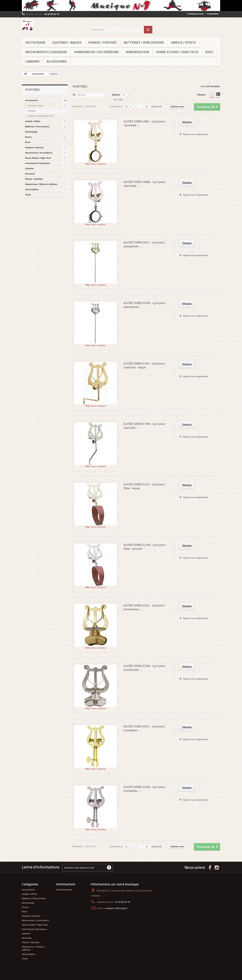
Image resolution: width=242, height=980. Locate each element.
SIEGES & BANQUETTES (41, 116)
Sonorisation (138, 52)
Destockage (35, 42)
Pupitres (32, 111)
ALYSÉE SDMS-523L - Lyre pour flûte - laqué (144, 486)
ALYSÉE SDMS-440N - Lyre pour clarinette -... (145, 184)
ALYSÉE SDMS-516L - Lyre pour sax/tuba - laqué (144, 365)
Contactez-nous (196, 14)
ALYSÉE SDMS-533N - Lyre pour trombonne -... (145, 668)
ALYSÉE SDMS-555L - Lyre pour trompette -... (144, 728)
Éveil (209, 52)
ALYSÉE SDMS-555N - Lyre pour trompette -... (145, 789)
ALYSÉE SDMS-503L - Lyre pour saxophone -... (144, 244)
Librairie (32, 61)
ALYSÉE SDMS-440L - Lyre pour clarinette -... (144, 123)
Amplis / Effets (183, 42)
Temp (28, 195)
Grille (212, 95)
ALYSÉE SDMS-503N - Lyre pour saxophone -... (145, 305)
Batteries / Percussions (144, 42)
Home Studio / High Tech (177, 52)
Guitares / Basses (67, 42)
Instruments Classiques (46, 52)
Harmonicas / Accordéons (96, 52)
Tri (74, 95)
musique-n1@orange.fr (116, 908)
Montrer (116, 95)
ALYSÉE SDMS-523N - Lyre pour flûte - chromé (145, 547)
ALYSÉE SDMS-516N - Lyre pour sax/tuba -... (145, 426)
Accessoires (57, 61)
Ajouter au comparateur (195, 134)
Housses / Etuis (35, 106)
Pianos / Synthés (103, 42)
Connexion (213, 14)
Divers (28, 137)
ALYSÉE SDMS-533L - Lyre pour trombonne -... (144, 607)
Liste (218, 95)
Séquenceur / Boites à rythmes (41, 184)
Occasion (30, 174)
